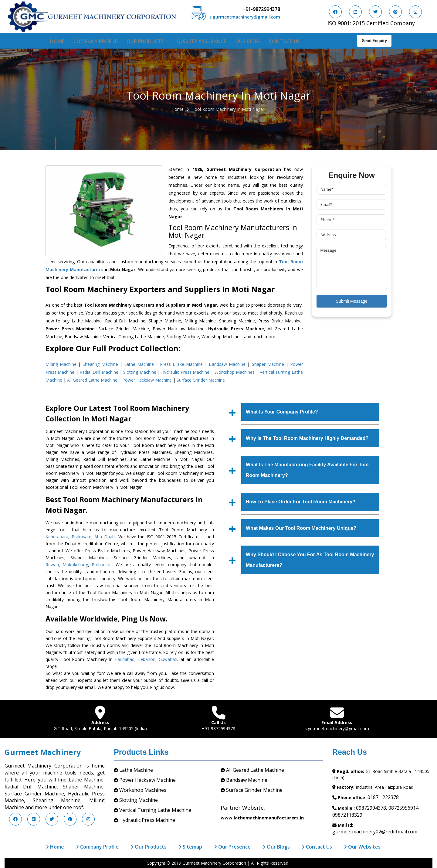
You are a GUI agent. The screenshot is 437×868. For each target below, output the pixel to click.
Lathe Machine (139, 364)
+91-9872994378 (261, 9)
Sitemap (190, 847)
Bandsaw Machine (227, 364)
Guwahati (168, 659)
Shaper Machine (268, 364)
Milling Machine (61, 364)
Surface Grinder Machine (201, 380)
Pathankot (102, 565)
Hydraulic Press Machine (185, 372)
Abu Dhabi (105, 537)
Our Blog (247, 41)
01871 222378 (383, 797)
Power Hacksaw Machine (147, 380)
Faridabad (125, 659)
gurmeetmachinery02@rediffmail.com (375, 832)
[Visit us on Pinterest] (395, 12)
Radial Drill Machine (99, 372)
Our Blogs (276, 847)
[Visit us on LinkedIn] (355, 12)
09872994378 (371, 808)
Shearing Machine (100, 364)
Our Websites (362, 847)
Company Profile (95, 41)
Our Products (147, 41)
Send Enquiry (374, 40)
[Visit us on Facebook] (335, 12)
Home (57, 41)
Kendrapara (57, 537)
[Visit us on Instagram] (415, 12)
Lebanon (147, 659)
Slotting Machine (140, 372)
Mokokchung (75, 565)
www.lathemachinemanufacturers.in (262, 818)
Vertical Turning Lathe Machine (155, 810)
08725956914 (403, 808)
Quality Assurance (201, 41)
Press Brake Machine (181, 364)
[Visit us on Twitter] (375, 12)
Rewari (52, 565)
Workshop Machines (235, 372)
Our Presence (232, 847)
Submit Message (352, 301)
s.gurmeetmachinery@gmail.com (245, 17)
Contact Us (284, 41)
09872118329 (347, 815)
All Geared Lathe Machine (92, 380)
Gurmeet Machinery (43, 752)
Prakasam (81, 537)
